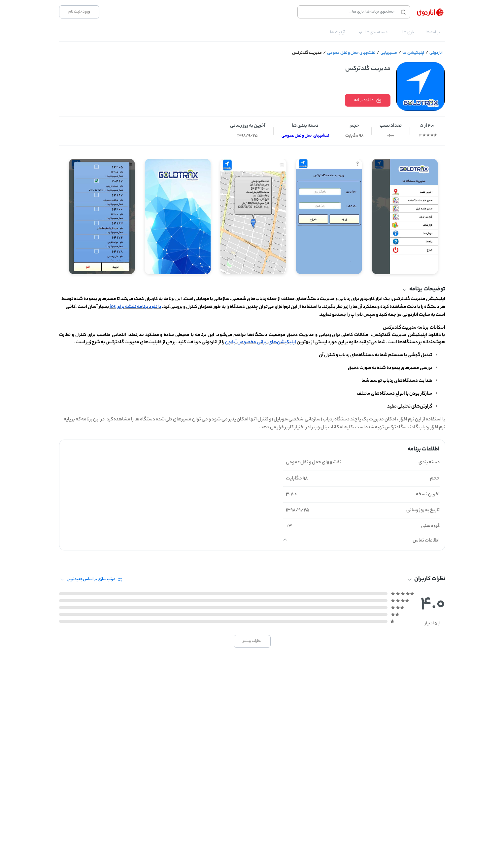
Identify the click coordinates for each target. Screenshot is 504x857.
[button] (252, 290)
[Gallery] (252, 214)
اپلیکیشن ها (413, 53)
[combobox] (348, 12)
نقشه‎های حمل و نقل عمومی (351, 53)
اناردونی (436, 53)
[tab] (433, 33)
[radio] (435, 135)
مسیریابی (389, 53)
